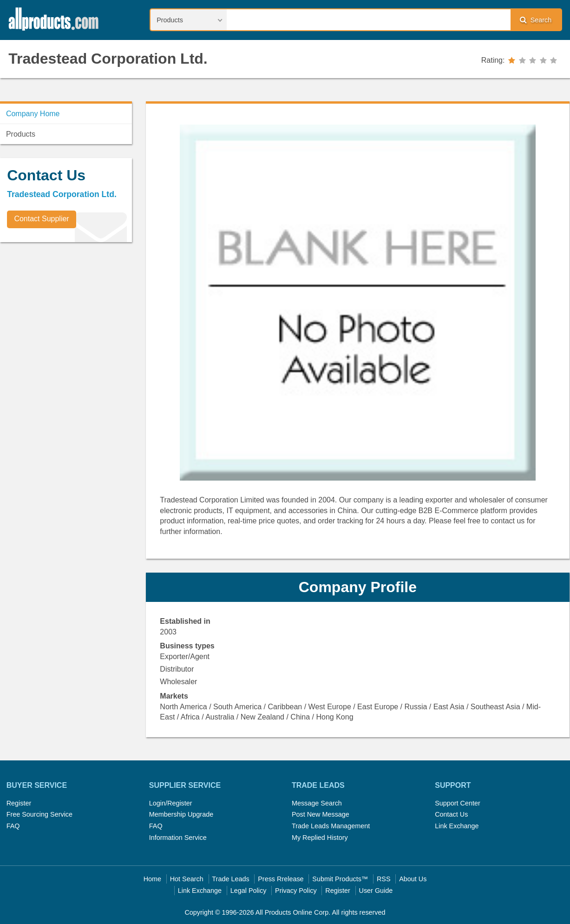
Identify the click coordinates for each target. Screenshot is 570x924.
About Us (413, 879)
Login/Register (171, 803)
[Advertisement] (70, 314)
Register (19, 803)
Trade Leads (230, 879)
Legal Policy (249, 891)
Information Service (178, 838)
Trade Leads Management (331, 826)
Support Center (458, 803)
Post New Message (321, 814)
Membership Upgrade (181, 814)
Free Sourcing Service (39, 814)
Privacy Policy (296, 891)
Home (152, 879)
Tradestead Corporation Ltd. (108, 59)
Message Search (317, 803)
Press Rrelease (281, 879)
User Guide (376, 891)
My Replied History (320, 838)
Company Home (33, 114)
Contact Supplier (41, 219)
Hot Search (187, 879)
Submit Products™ (340, 879)
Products (21, 134)
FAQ (13, 826)
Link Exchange (457, 826)
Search (536, 20)
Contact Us (451, 814)
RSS (384, 879)
